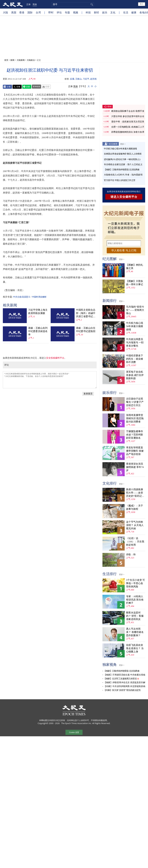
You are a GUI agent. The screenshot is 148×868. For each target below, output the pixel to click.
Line (27, 87)
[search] (73, 4)
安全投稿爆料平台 (55, 358)
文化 (113, 12)
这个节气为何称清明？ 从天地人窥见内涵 (135, 525)
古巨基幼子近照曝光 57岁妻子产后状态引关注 (135, 402)
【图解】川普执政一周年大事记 (135, 283)
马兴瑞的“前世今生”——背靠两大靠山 (135, 310)
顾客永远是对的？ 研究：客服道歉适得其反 (135, 616)
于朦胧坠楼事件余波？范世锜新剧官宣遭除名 (135, 435)
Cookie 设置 (74, 732)
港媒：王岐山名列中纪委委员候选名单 (38, 331)
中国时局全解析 (39, 297)
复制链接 (36, 86)
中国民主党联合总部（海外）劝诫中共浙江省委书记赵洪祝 (86, 313)
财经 (96, 12)
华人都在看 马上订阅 (124, 250)
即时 (51, 12)
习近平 (86, 79)
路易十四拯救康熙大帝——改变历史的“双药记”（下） (135, 493)
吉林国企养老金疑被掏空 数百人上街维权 (123, 154)
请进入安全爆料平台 (124, 197)
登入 (142, 4)
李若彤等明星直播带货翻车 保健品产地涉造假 (135, 451)
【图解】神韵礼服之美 (135, 267)
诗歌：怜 (131, 555)
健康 (134, 12)
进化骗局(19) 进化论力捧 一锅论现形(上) (122, 159)
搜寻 (91, 4)
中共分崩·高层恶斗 (22, 297)
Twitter (17, 87)
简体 (35, 4)
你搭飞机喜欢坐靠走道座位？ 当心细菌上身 (135, 648)
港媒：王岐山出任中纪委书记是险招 (86, 330)
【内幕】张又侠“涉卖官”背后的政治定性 (122, 690)
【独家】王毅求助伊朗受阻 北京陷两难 (122, 170)
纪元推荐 (113, 144)
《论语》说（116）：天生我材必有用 (135, 542)
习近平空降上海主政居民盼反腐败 (38, 312)
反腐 (72, 79)
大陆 (5, 12)
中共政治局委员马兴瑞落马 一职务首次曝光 (135, 343)
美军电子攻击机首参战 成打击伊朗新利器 (135, 375)
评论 (59, 12)
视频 (76, 12)
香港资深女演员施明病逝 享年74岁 (135, 467)
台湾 (38, 12)
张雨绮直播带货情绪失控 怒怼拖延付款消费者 (135, 418)
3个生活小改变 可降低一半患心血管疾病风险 (135, 583)
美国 (14, 12)
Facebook (7, 87)
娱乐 (105, 12)
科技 (88, 12)
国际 (30, 12)
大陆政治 (31, 60)
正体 (28, 4)
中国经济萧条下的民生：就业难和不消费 (135, 359)
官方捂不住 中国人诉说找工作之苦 (120, 180)
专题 (67, 12)
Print (46, 87)
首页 (6, 60)
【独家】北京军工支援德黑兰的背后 (120, 679)
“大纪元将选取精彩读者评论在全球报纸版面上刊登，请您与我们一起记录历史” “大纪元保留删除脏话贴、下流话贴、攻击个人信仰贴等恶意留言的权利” (50, 380)
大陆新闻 (21, 60)
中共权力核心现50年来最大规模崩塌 (120, 149)
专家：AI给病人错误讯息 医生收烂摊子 (135, 600)
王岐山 (78, 79)
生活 (126, 12)
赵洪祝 (93, 79)
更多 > (123, 144)
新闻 (12, 60)
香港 (22, 12)
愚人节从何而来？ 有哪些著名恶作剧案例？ (135, 632)
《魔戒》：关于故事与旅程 (135, 507)
